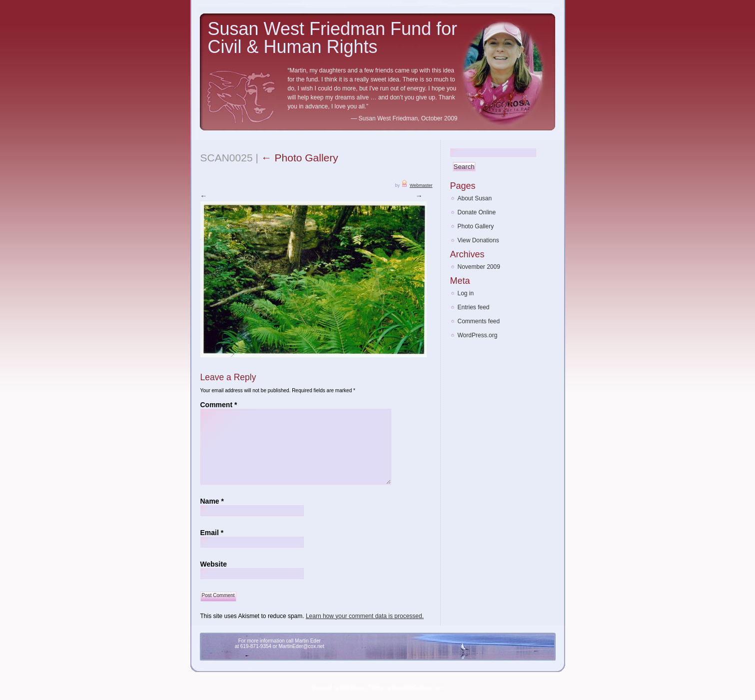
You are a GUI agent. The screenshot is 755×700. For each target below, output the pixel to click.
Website (214, 564)
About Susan (475, 198)
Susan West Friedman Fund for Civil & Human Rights (333, 38)
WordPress (353, 687)
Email (212, 532)
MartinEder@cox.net (302, 646)
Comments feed (479, 321)
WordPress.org (478, 335)
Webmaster (421, 185)
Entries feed (474, 307)
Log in (466, 293)
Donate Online (477, 212)
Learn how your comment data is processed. (365, 616)
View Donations (478, 240)
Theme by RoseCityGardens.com (406, 687)
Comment (219, 404)
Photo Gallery (300, 158)
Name (212, 501)
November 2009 (479, 267)
